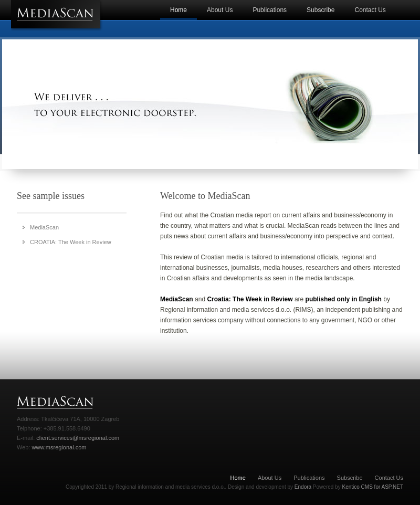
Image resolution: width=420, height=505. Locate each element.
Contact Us (370, 10)
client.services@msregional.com (77, 438)
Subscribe (321, 10)
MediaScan (44, 227)
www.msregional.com (59, 447)
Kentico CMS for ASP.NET (372, 487)
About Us (220, 10)
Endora (303, 487)
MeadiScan (57, 15)
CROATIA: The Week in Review (71, 242)
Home (178, 10)
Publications (270, 10)
